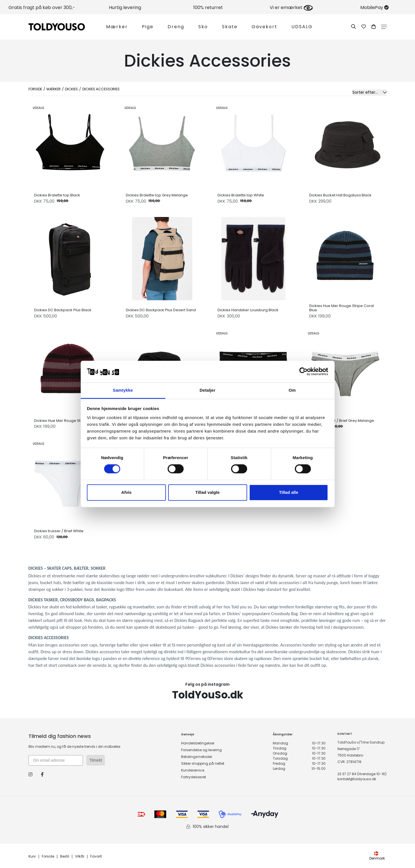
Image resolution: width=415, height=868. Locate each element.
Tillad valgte (207, 492)
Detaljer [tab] (208, 390)
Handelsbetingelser (198, 743)
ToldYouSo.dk (208, 695)
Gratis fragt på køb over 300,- (42, 7)
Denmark (377, 856)
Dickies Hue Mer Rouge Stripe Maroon (69, 421)
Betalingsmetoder (197, 757)
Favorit (96, 857)
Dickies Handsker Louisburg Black (248, 310)
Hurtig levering (125, 7)
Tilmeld (96, 760)
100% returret (208, 7)
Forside (35, 89)
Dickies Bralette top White (241, 195)
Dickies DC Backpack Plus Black (63, 310)
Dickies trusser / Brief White (59, 531)
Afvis (127, 492)
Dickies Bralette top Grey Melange (157, 195)
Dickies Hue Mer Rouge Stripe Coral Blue (342, 308)
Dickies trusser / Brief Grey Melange (342, 421)
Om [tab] (292, 390)
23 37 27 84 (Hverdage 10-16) (362, 774)
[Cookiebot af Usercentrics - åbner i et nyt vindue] (303, 372)
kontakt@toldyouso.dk (357, 779)
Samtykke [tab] (123, 390)
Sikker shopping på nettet (203, 763)
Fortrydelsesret (194, 777)
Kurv (32, 857)
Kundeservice (193, 770)
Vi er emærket (291, 7)
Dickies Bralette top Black (57, 195)
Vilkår (80, 857)
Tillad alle (289, 492)
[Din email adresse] (56, 760)
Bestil (65, 857)
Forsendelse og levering (201, 750)
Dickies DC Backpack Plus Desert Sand (161, 310)
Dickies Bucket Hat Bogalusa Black (340, 195)
